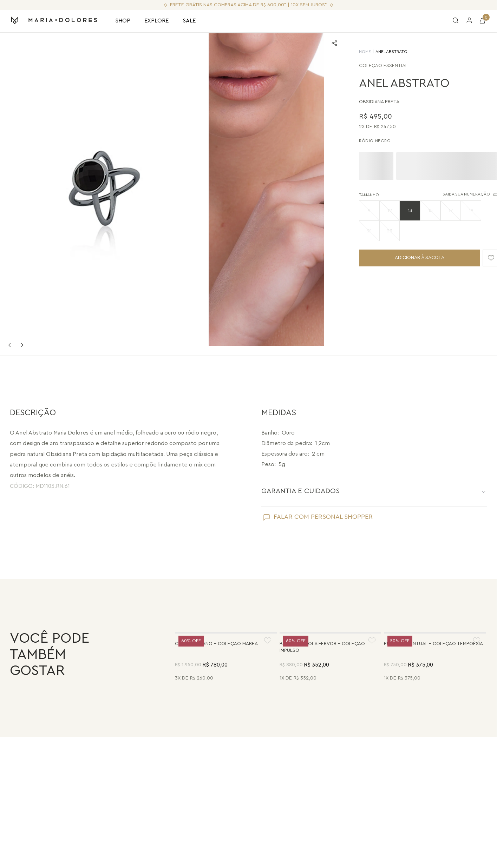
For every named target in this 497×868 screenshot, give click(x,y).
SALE (189, 21)
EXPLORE (156, 21)
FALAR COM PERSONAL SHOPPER (323, 404)
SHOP (123, 21)
